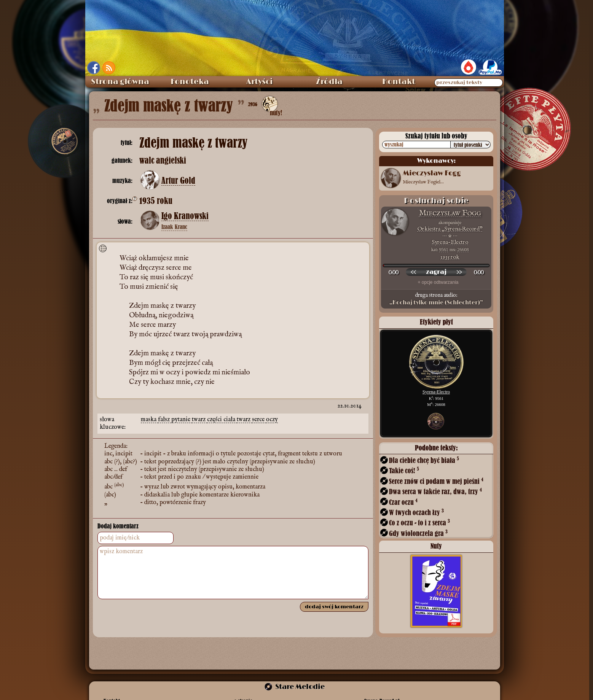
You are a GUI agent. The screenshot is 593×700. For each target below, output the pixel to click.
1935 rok (450, 257)
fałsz (165, 420)
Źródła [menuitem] (329, 82)
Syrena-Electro (450, 242)
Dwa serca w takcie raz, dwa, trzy (435, 491)
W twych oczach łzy (416, 512)
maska (149, 420)
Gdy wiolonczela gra (418, 533)
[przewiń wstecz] (413, 272)
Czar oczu (403, 502)
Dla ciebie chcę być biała (424, 460)
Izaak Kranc (174, 227)
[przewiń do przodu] (459, 272)
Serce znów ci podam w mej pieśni (436, 481)
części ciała (222, 420)
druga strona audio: (436, 299)
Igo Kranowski (185, 216)
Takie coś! (404, 470)
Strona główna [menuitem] (120, 82)
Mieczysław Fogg (450, 213)
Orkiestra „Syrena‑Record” (450, 229)
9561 (444, 250)
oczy (272, 420)
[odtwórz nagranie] (436, 272)
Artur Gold (178, 181)
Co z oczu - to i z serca (419, 523)
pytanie (182, 420)
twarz (199, 420)
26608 (463, 250)
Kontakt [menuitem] (399, 82)
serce (259, 420)
